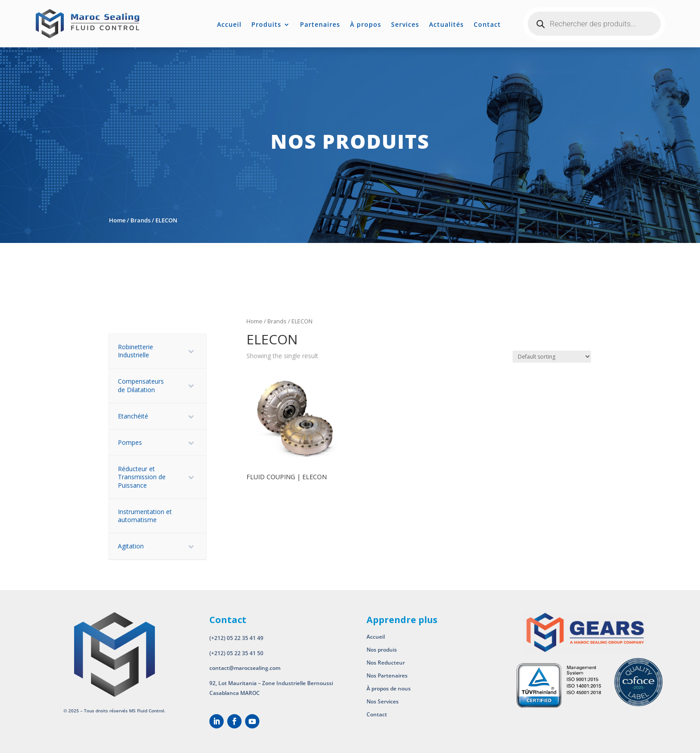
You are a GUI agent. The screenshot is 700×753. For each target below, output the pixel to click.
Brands (140, 220)
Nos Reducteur (386, 663)
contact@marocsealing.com (245, 668)
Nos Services (383, 701)
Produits (266, 25)
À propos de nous (389, 688)
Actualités (446, 25)
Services (405, 25)
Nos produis (382, 650)
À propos (366, 25)
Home (117, 220)
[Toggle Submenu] (191, 351)
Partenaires (320, 25)
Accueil (229, 25)
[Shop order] (552, 357)
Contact (487, 25)
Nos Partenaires (387, 676)
